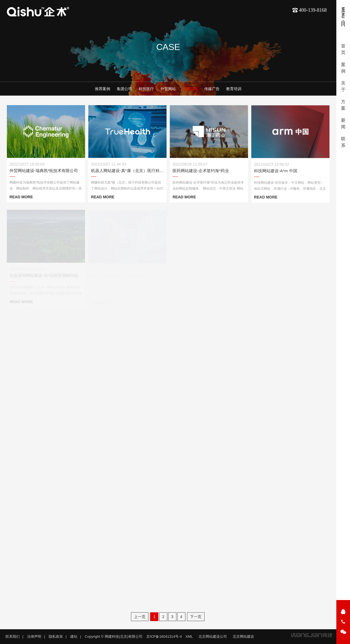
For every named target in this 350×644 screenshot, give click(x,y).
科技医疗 (146, 89)
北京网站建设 (243, 636)
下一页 (196, 617)
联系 (343, 142)
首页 (343, 49)
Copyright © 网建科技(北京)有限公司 (114, 636)
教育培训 (234, 89)
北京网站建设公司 (213, 636)
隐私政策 (56, 636)
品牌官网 (190, 89)
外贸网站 (168, 89)
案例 (343, 68)
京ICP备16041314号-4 (164, 636)
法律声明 (34, 636)
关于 (343, 86)
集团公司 (124, 89)
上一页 (140, 617)
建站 (74, 636)
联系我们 (13, 636)
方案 (343, 105)
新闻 (343, 124)
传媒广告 (212, 89)
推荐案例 (103, 89)
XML (189, 636)
